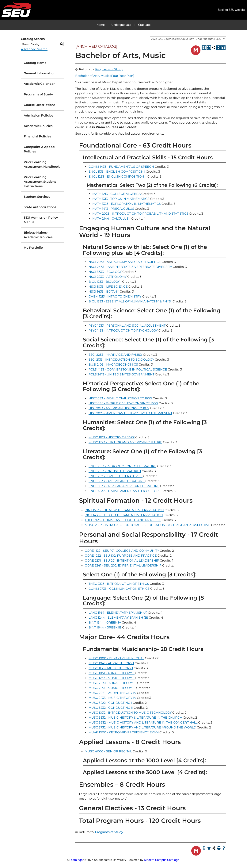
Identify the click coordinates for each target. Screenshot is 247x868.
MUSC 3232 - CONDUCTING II (111, 708)
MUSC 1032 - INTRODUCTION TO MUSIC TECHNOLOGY (130, 713)
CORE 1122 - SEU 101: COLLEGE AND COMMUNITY (122, 551)
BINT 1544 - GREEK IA (105, 622)
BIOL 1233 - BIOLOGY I (105, 282)
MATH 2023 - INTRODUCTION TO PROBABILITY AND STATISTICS (140, 214)
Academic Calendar (39, 84)
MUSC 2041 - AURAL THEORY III (112, 683)
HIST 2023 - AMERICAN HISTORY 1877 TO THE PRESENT (130, 413)
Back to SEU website (232, 10)
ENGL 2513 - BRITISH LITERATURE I (115, 471)
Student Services (37, 197)
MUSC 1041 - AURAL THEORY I (111, 663)
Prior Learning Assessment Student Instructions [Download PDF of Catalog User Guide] (40, 182)
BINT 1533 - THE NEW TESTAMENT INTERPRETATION (124, 510)
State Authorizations (40, 207)
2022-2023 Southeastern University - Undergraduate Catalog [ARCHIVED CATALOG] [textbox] (188, 39)
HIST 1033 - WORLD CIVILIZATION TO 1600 (120, 398)
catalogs (77, 860)
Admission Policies (38, 115)
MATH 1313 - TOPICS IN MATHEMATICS (121, 199)
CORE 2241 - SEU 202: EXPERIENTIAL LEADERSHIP (123, 565)
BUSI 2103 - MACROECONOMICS (113, 365)
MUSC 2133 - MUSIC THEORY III (112, 688)
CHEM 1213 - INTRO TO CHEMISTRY (115, 296)
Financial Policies (37, 136)
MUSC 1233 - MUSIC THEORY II (112, 678)
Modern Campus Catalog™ (162, 860)
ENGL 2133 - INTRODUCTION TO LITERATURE (122, 466)
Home (101, 25)
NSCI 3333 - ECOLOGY (105, 272)
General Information (40, 73)
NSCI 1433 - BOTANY (104, 292)
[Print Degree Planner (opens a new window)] (204, 48)
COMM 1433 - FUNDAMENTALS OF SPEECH (121, 167)
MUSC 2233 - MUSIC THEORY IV (112, 698)
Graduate (144, 25)
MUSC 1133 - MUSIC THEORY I (111, 668)
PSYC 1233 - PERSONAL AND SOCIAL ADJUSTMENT (127, 326)
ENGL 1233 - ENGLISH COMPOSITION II (118, 177)
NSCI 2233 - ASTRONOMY (108, 277)
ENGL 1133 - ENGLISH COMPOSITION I (117, 172)
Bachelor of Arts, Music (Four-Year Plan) (105, 76)
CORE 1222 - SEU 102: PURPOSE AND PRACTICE (121, 556)
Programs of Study (38, 94)
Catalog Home (35, 63)
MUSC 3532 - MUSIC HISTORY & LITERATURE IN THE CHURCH (135, 718)
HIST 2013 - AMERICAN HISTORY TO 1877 (119, 408)
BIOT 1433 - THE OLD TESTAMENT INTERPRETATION (124, 515)
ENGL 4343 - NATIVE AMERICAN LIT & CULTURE (125, 491)
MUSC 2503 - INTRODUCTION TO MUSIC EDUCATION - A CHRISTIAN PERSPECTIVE (148, 525)
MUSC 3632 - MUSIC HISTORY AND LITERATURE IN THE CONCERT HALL (143, 722)
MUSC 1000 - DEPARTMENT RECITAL (116, 658)
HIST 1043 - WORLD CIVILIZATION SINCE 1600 (123, 403)
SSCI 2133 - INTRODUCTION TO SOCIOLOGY (121, 360)
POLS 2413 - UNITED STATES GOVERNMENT (121, 374)
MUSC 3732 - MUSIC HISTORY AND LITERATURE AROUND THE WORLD (142, 727)
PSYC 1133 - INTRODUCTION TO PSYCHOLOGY (123, 330)
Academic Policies (38, 126)
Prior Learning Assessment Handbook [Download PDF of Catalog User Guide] (42, 164)
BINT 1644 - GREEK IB (105, 627)
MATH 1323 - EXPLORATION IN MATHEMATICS (127, 204)
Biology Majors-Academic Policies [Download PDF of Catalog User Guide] (38, 235)
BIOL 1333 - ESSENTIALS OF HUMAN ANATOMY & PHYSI (130, 301)
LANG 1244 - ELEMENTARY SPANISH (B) (118, 618)
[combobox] (188, 39)
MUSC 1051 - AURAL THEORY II (112, 673)
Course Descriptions (40, 105)
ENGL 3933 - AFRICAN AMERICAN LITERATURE (124, 486)
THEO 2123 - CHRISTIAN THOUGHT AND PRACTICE (123, 520)
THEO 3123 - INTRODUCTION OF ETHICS (119, 584)
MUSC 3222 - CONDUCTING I (110, 703)
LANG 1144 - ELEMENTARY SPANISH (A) (118, 613)
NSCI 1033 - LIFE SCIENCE (108, 287)
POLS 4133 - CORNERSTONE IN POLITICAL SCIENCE (128, 369)
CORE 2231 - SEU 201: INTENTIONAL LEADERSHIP (122, 561)
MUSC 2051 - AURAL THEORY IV (112, 693)
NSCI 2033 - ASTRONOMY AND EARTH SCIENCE (125, 262)
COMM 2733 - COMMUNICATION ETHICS (119, 589)
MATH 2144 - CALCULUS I (111, 219)
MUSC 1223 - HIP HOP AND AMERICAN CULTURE (125, 442)
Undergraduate (122, 25)
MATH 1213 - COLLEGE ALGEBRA (116, 194)
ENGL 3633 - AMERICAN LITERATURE (117, 481)
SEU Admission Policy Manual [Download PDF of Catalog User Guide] (41, 220)
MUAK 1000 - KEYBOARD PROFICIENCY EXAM (124, 732)
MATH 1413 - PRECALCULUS (113, 209)
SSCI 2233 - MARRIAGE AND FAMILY (115, 355)
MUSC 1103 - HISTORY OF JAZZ (112, 437)
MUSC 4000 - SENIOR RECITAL (108, 751)
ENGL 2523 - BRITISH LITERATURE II (116, 476)
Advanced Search (34, 49)
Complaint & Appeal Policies (40, 149)
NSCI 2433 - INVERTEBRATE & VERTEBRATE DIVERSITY (130, 267)
